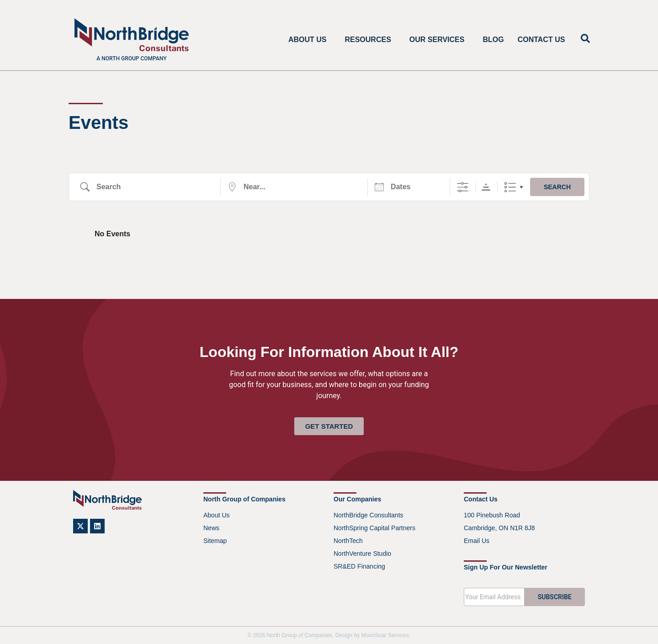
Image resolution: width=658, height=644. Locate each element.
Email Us (477, 541)
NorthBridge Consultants (369, 515)
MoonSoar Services (385, 635)
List (510, 187)
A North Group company (131, 59)
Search (557, 187)
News (211, 528)
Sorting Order (486, 187)
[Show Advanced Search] (463, 187)
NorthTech (348, 541)
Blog (493, 40)
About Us (310, 40)
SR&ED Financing (359, 566)
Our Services (439, 40)
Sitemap (215, 541)
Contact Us (541, 40)
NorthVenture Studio (362, 554)
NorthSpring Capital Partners (374, 528)
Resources (370, 40)
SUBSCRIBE (555, 597)
